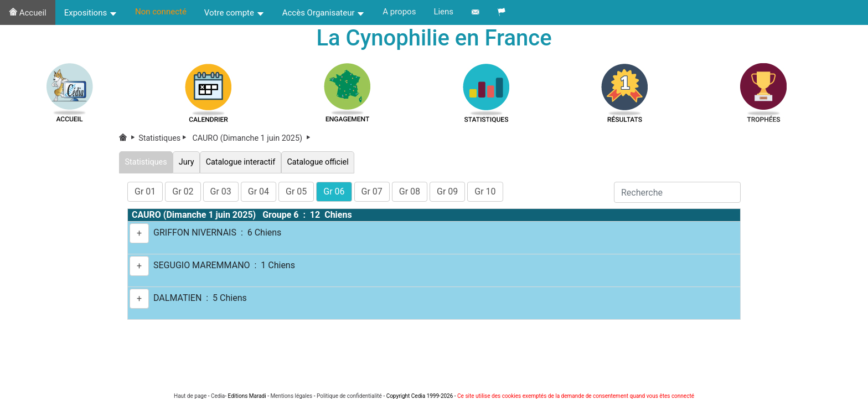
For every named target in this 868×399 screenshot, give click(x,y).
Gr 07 (372, 191)
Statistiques (164, 138)
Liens (443, 12)
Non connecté (161, 12)
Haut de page (190, 396)
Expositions (91, 13)
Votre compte (234, 13)
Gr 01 (145, 191)
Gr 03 (221, 191)
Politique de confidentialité (349, 396)
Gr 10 (485, 191)
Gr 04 (259, 191)
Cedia (218, 396)
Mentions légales (291, 396)
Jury (186, 162)
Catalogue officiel (318, 162)
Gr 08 (410, 191)
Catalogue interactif (241, 162)
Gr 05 (296, 191)
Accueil (28, 13)
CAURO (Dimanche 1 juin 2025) (252, 138)
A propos (399, 12)
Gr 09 (447, 191)
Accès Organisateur (324, 13)
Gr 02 (183, 191)
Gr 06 (334, 191)
